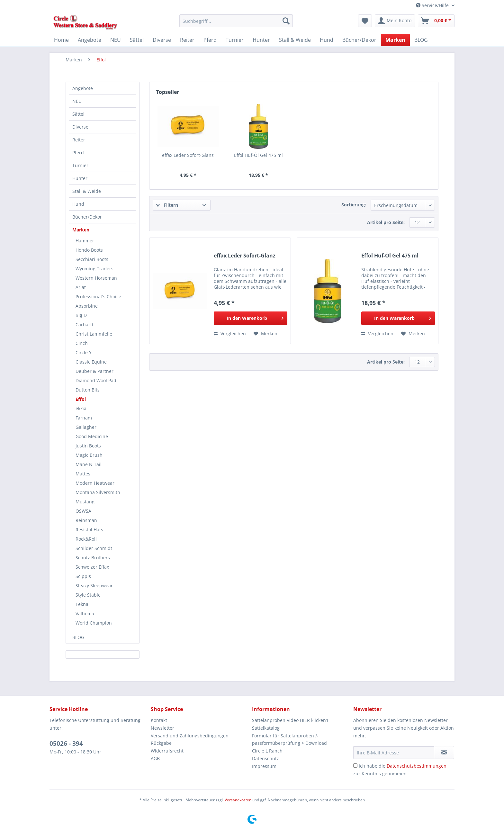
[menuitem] (236, 24)
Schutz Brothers (93, 558)
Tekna (82, 604)
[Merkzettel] (365, 21)
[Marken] (395, 40)
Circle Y (84, 352)
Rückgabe (161, 743)
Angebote (83, 88)
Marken (81, 230)
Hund (78, 204)
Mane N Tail (89, 464)
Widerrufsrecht (167, 751)
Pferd (78, 153)
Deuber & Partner (94, 371)
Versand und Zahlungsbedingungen (190, 736)
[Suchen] (286, 21)
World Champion (94, 623)
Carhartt (85, 324)
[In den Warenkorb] (251, 318)
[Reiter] (187, 40)
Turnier (80, 165)
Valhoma (85, 613)
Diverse (80, 127)
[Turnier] (235, 40)
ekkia (81, 408)
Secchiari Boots (92, 259)
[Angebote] (90, 40)
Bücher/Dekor (87, 217)
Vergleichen (230, 333)
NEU (77, 101)
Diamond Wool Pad (96, 380)
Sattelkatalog (266, 728)
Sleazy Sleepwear (94, 586)
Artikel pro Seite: (386, 222)
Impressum (264, 766)
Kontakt (159, 720)
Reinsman (86, 520)
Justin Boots (88, 446)
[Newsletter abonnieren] (444, 752)
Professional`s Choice (98, 297)
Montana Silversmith (98, 492)
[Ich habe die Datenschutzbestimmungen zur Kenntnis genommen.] (355, 766)
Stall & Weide (87, 191)
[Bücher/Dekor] (359, 40)
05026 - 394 (66, 743)
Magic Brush (89, 455)
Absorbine (87, 306)
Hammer (85, 241)
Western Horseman (96, 278)
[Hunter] (261, 40)
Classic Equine (91, 362)
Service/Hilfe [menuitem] (433, 5)
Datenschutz (265, 758)
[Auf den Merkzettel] (265, 334)
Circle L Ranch (267, 751)
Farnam (84, 418)
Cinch (82, 343)
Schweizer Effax (92, 567)
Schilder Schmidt (94, 548)
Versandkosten (238, 800)
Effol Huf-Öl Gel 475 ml (258, 155)
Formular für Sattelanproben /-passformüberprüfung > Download (289, 739)
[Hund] (327, 40)
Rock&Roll (86, 539)
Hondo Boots (89, 250)
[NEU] (116, 40)
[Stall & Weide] (295, 40)
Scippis (83, 576)
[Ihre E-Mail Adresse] (394, 752)
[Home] (61, 40)
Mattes (83, 474)
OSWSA (83, 511)
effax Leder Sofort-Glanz (188, 155)
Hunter (80, 178)
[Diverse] (162, 40)
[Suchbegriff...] (236, 21)
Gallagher (86, 427)
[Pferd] (210, 40)
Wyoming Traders (94, 269)
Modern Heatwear (95, 483)
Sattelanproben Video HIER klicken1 (290, 720)
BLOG (78, 637)
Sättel (78, 114)
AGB (155, 758)
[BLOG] (421, 40)
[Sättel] (137, 40)
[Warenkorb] (436, 21)
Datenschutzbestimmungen (417, 766)
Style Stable (88, 595)
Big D (81, 315)
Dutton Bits (88, 390)
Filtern (167, 205)
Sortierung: (354, 205)
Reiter (79, 140)
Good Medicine (92, 436)
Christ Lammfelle (94, 334)
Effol (81, 399)
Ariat (81, 287)
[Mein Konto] (395, 21)
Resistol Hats (89, 530)
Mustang (85, 502)
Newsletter (162, 728)
